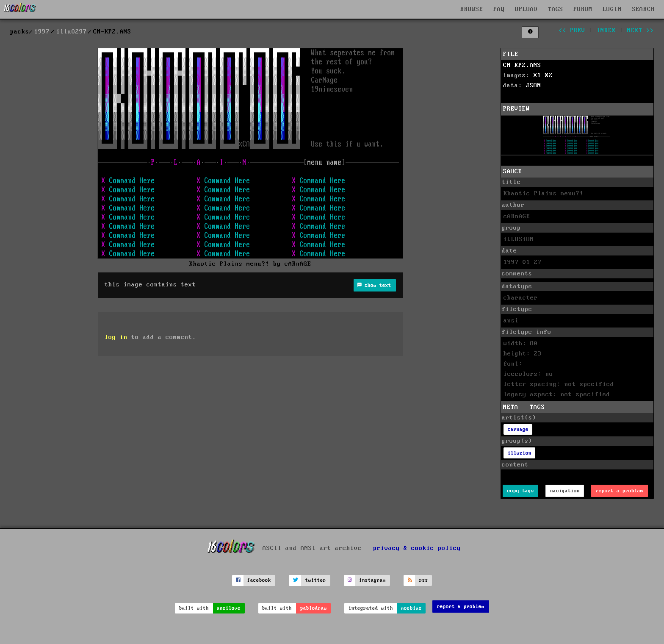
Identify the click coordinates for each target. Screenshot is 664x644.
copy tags (521, 491)
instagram (372, 580)
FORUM (583, 9)
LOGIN (612, 9)
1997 (42, 32)
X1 (537, 75)
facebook (259, 580)
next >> (640, 31)
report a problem (620, 491)
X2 (549, 75)
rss (424, 580)
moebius (411, 608)
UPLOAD (526, 9)
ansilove (229, 608)
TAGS (556, 9)
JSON (534, 86)
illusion (520, 453)
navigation (565, 491)
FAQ (499, 9)
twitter (316, 580)
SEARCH (643, 9)
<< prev (572, 31)
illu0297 (72, 32)
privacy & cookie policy (417, 548)
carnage (518, 429)
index (606, 31)
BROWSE (472, 9)
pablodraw (314, 608)
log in (116, 337)
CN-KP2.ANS (522, 65)
